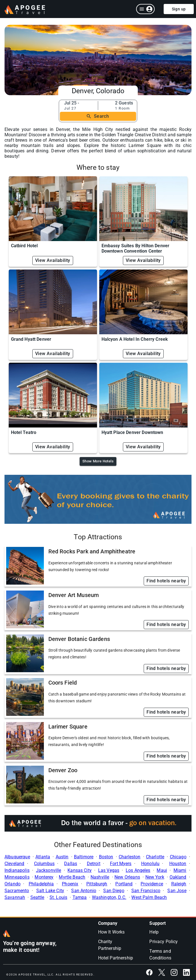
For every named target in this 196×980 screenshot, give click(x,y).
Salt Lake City (50, 891)
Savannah (15, 897)
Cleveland (14, 864)
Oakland (178, 877)
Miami (180, 870)
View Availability (53, 260)
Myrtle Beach (72, 877)
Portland (124, 884)
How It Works (111, 932)
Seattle (37, 897)
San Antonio (84, 891)
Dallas (71, 864)
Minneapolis (17, 877)
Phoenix (70, 884)
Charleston (130, 857)
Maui (162, 870)
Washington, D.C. (109, 897)
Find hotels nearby (166, 581)
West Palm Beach (149, 897)
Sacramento (17, 891)
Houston (178, 864)
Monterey (44, 877)
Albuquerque (17, 857)
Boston (106, 857)
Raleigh (179, 884)
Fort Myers (121, 864)
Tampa (80, 897)
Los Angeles (138, 870)
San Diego (114, 891)
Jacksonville (49, 870)
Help (154, 932)
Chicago (178, 857)
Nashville (100, 877)
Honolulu (150, 864)
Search (98, 116)
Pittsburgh (97, 884)
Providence (152, 884)
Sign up (179, 9)
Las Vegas (109, 870)
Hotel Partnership (116, 958)
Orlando (13, 884)
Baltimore (84, 857)
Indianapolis (17, 870)
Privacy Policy (164, 942)
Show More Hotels (98, 461)
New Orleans (127, 877)
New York (155, 877)
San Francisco (146, 891)
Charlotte (155, 857)
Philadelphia (41, 884)
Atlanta (43, 857)
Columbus (44, 864)
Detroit (94, 864)
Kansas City (80, 870)
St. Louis (58, 897)
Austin (62, 857)
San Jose (177, 891)
